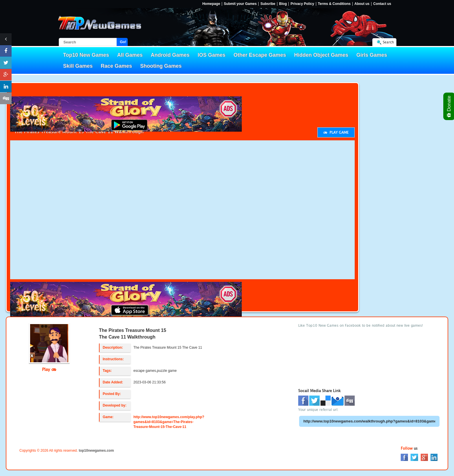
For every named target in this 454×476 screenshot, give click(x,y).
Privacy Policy (302, 4)
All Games (130, 55)
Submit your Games (240, 4)
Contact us (382, 4)
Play (49, 369)
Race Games (116, 66)
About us (362, 4)
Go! (123, 42)
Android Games (170, 55)
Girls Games (372, 55)
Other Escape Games (260, 55)
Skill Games (78, 66)
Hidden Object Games (321, 55)
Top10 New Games (86, 55)
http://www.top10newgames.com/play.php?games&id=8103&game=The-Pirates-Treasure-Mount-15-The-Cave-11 (169, 422)
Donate (449, 106)
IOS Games (212, 55)
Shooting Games (161, 66)
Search (388, 42)
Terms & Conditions (334, 4)
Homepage (211, 4)
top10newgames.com (96, 451)
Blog (283, 4)
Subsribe (268, 4)
